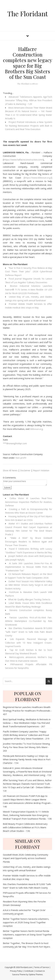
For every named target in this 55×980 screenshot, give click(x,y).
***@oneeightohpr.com (15, 443)
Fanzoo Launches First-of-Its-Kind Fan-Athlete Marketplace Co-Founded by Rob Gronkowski (29, 621)
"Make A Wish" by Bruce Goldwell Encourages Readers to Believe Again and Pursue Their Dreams (29, 541)
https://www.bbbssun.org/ (38, 178)
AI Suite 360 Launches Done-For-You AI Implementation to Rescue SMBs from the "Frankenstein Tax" (29, 567)
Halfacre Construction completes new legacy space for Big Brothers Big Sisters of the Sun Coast (27, 63)
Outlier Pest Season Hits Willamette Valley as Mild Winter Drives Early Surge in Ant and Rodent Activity (29, 585)
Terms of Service (42, 967)
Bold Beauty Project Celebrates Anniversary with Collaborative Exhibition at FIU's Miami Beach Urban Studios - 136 (25, 827)
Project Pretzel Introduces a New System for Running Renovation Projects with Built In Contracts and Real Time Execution (29, 126)
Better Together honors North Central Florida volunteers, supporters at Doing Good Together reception (27, 934)
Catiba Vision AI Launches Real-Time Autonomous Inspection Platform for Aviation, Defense (29, 502)
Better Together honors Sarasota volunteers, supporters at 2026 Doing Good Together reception (26, 922)
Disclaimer (25, 470)
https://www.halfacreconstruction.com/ (23, 160)
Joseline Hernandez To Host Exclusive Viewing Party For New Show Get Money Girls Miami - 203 (26, 747)
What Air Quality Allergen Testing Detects (29, 599)
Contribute (29, 971)
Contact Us (40, 971)
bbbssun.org (37, 429)
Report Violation (41, 470)
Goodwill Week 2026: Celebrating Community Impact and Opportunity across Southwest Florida (26, 858)
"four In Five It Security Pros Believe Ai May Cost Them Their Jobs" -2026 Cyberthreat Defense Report (29, 271)
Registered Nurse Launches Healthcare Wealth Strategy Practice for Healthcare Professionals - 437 (27, 711)
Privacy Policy (16, 971)
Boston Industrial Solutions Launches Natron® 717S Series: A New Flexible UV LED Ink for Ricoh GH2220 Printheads (29, 289)
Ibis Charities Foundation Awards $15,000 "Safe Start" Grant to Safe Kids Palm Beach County (29, 632)
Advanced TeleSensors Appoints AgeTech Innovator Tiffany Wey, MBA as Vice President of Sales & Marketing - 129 (29, 100)
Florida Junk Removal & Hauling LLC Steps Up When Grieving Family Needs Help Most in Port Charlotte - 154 (27, 759)
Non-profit (21, 458)
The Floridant (28, 14)
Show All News (10, 470)
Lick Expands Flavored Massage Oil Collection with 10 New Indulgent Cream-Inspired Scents (29, 643)
